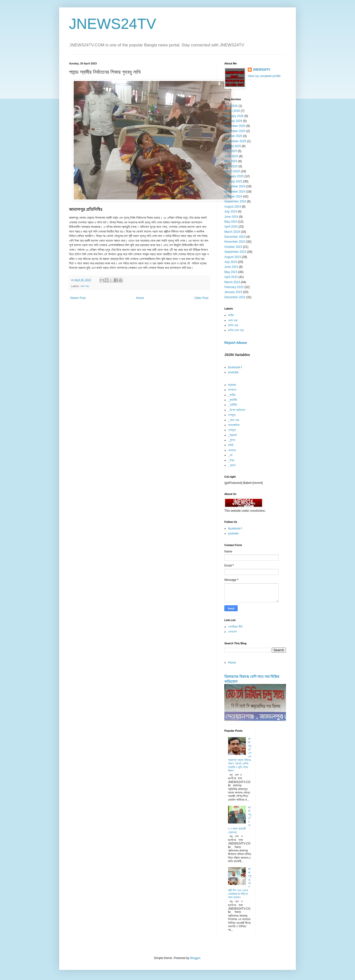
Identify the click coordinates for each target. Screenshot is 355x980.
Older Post (201, 298)
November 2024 (235, 192)
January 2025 (233, 181)
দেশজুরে (232, 415)
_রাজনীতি (233, 400)
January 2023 (233, 292)
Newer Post (78, 298)
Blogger (195, 958)
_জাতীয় (232, 395)
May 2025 (231, 161)
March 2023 (232, 282)
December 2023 (235, 237)
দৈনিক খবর (233, 325)
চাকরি (231, 445)
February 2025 (234, 176)
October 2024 (233, 196)
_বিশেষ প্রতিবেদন (237, 410)
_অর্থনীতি (233, 405)
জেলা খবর (85, 286)
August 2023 (233, 257)
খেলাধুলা (232, 430)
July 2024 (231, 212)
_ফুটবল (232, 440)
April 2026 (231, 106)
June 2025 (231, 156)
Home (140, 298)
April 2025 (231, 166)
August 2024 (233, 207)
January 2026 (233, 121)
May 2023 (231, 272)
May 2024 (231, 222)
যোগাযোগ (232, 632)
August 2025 (233, 146)
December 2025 (235, 126)
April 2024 (231, 227)
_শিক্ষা (231, 460)
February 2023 (234, 287)
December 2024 (235, 186)
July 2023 (231, 262)
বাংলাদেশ (232, 390)
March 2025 (232, 171)
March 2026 (232, 111)
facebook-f (235, 367)
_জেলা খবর (233, 420)
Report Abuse (236, 343)
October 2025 (233, 136)
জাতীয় (231, 315)
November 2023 (235, 242)
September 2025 (235, 141)
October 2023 (233, 247)
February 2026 (234, 116)
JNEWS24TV (113, 24)
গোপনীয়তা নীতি (235, 627)
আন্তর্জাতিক (234, 425)
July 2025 (231, 151)
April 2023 (231, 277)
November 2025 (235, 131)
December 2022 (235, 297)
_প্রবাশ (232, 465)
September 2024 (235, 201)
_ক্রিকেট (232, 435)
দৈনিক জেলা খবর (236, 330)
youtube (233, 372)
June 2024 (231, 217)
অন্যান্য (232, 450)
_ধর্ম (230, 455)
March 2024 (232, 232)
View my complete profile (264, 76)
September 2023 (235, 252)
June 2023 (231, 267)
